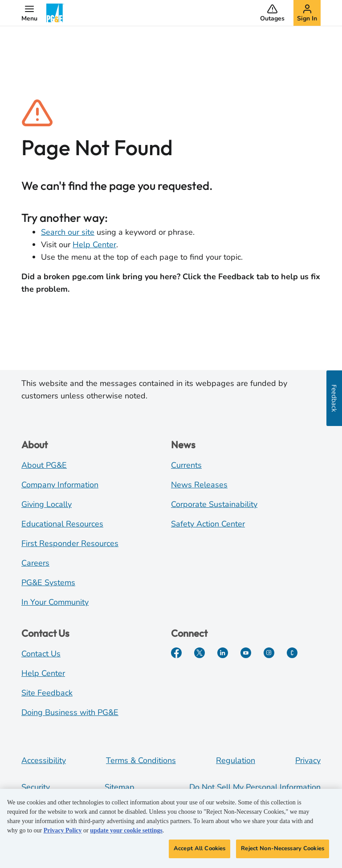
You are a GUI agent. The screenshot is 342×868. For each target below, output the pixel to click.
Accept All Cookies (199, 848)
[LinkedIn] (223, 653)
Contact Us (41, 654)
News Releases (199, 485)
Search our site (68, 232)
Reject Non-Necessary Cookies (283, 848)
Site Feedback (47, 693)
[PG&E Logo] (55, 13)
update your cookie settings (126, 830)
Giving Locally (47, 504)
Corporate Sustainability (214, 504)
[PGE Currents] (292, 653)
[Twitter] (199, 653)
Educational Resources (62, 524)
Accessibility (44, 760)
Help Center (94, 245)
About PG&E (44, 465)
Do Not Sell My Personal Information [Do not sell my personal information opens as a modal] (255, 787)
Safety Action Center (208, 524)
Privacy (308, 760)
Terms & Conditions (141, 760)
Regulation (236, 760)
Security (36, 787)
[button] (29, 13)
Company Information (60, 485)
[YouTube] (246, 653)
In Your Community (55, 602)
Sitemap (120, 787)
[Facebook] (176, 653)
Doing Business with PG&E (70, 712)
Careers (35, 563)
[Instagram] (269, 653)
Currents (186, 465)
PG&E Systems (48, 583)
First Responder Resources (70, 543)
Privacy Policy (63, 830)
